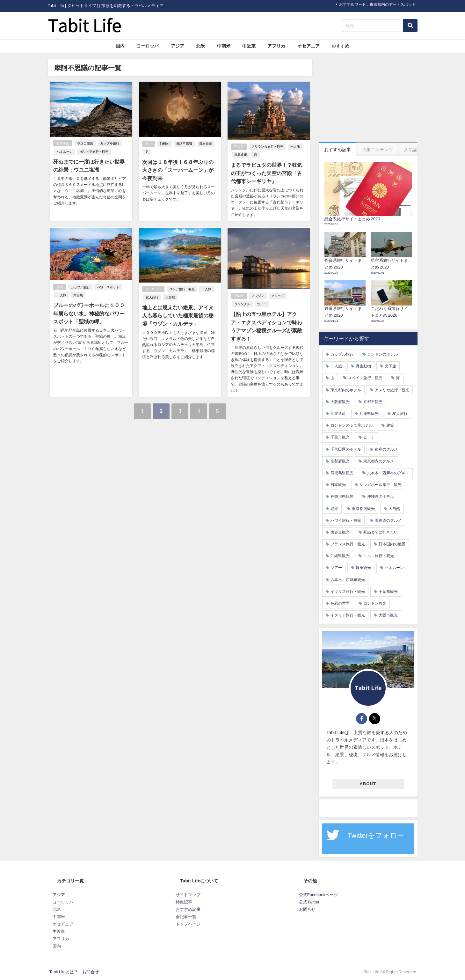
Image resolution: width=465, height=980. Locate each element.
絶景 (334, 509)
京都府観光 (340, 461)
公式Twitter (309, 902)
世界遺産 (241, 155)
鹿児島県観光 (342, 473)
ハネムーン (65, 152)
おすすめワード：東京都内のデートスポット (377, 4)
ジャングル (242, 304)
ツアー (262, 304)
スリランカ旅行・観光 (267, 147)
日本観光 (205, 144)
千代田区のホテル (346, 449)
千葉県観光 (388, 592)
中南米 (224, 46)
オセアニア (309, 46)
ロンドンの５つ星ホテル (352, 425)
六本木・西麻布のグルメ (388, 473)
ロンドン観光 (375, 603)
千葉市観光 (340, 437)
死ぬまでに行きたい (381, 532)
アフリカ (276, 46)
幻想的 (164, 144)
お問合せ (307, 909)
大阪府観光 (340, 402)
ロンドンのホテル (382, 354)
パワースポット (108, 287)
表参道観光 (340, 532)
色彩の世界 (340, 603)
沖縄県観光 (340, 556)
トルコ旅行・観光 (379, 556)
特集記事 (184, 902)
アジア (178, 46)
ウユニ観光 (85, 143)
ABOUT (368, 784)
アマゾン (258, 296)
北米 (200, 46)
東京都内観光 (363, 509)
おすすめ (340, 46)
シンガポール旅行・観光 (381, 485)
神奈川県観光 (342, 497)
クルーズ (278, 296)
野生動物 (363, 366)
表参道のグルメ (388, 520)
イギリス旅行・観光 (348, 592)
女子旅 (390, 366)
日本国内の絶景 (392, 544)
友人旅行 (152, 297)
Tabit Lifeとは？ (64, 972)
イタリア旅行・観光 (348, 615)
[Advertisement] (368, 99)
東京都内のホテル (346, 390)
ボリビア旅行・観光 (94, 152)
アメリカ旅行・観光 (392, 390)
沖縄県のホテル (381, 497)
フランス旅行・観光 (348, 544)
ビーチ (369, 437)
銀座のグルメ (386, 449)
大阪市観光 (388, 615)
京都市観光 (373, 402)
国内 (120, 46)
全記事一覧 (186, 917)
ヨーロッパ (148, 46)
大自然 (78, 295)
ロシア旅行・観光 (182, 289)
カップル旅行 (110, 143)
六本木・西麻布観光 (348, 580)
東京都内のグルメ (379, 461)
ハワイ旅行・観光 (346, 520)
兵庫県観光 (369, 414)
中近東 (249, 46)
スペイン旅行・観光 (365, 378)
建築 (390, 425)
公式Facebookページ (318, 895)
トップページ (188, 924)
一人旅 (295, 147)
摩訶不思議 (184, 144)
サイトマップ (188, 895)
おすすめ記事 (188, 909)
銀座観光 (363, 568)
